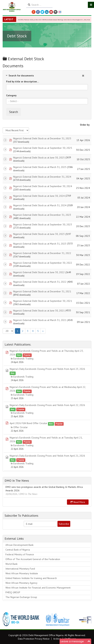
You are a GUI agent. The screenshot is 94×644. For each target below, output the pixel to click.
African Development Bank (19, 545)
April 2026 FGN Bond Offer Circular (28, 423)
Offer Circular (21, 427)
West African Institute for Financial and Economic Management (38, 588)
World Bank (11, 564)
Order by (85, 125)
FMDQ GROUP (13, 592)
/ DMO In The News (28, 494)
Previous (7, 619)
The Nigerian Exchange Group (21, 597)
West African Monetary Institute (22, 573)
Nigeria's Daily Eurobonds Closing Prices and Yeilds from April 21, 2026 (47, 456)
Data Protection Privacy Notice (34, 639)
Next (87, 619)
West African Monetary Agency (21, 583)
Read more (78, 502)
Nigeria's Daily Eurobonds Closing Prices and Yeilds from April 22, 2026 (47, 405)
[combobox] (47, 101)
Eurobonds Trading (23, 359)
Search (14, 112)
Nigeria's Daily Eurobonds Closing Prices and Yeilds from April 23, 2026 (47, 369)
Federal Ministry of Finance (20, 554)
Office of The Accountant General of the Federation (33, 559)
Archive (57, 639)
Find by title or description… (23, 82)
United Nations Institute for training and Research (31, 578)
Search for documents (21, 76)
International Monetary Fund (20, 569)
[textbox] (47, 101)
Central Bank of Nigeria (18, 550)
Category (11, 95)
